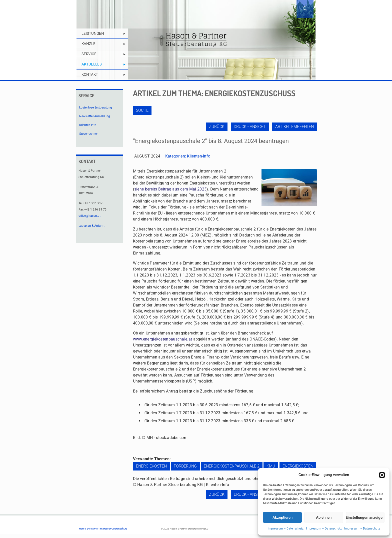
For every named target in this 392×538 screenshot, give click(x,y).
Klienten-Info (199, 156)
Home (82, 529)
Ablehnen (324, 517)
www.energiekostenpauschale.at (163, 339)
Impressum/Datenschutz (113, 529)
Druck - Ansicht (250, 127)
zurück (217, 127)
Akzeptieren (282, 517)
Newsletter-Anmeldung (95, 116)
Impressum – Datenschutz (286, 528)
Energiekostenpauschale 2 (232, 466)
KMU (271, 466)
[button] (382, 475)
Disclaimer (93, 529)
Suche (142, 110)
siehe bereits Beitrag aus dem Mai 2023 (170, 189)
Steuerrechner (88, 134)
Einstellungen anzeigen (365, 517)
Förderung (185, 466)
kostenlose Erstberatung (96, 107)
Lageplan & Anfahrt (91, 226)
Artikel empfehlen (294, 127)
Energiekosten (151, 466)
